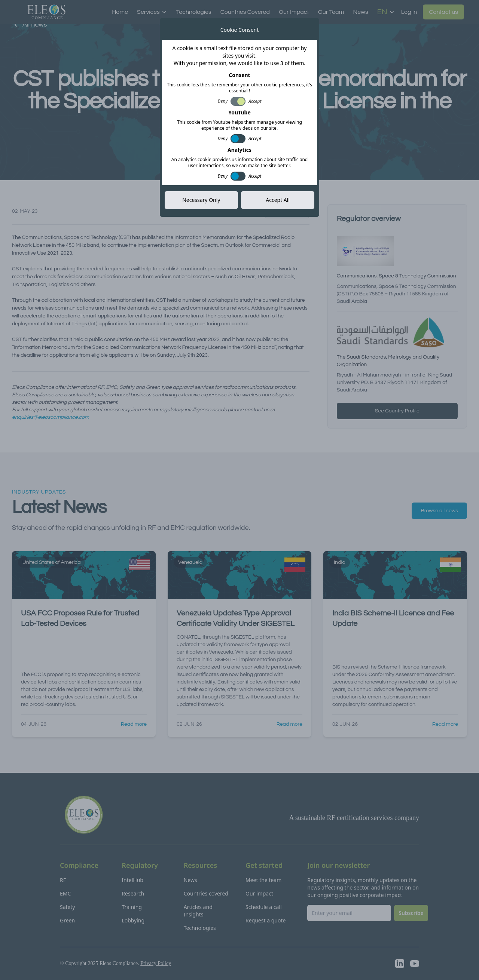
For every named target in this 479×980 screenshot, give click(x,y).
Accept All (278, 200)
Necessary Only (201, 200)
